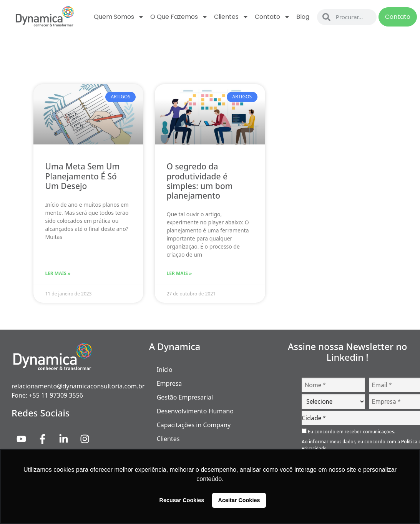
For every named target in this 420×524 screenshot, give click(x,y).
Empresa (169, 383)
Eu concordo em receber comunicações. (348, 431)
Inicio (165, 370)
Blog (303, 17)
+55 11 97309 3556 (56, 395)
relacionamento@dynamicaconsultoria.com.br (78, 386)
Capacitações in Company (194, 425)
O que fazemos (179, 17)
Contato (272, 17)
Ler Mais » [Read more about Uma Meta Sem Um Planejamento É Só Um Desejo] (58, 273)
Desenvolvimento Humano (195, 411)
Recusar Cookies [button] (182, 500)
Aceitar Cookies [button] (239, 500)
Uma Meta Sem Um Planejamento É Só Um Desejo (82, 176)
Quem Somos (119, 17)
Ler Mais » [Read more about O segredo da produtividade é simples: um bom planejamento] (179, 273)
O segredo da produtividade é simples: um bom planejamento (199, 181)
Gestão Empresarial (185, 397)
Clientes (231, 17)
